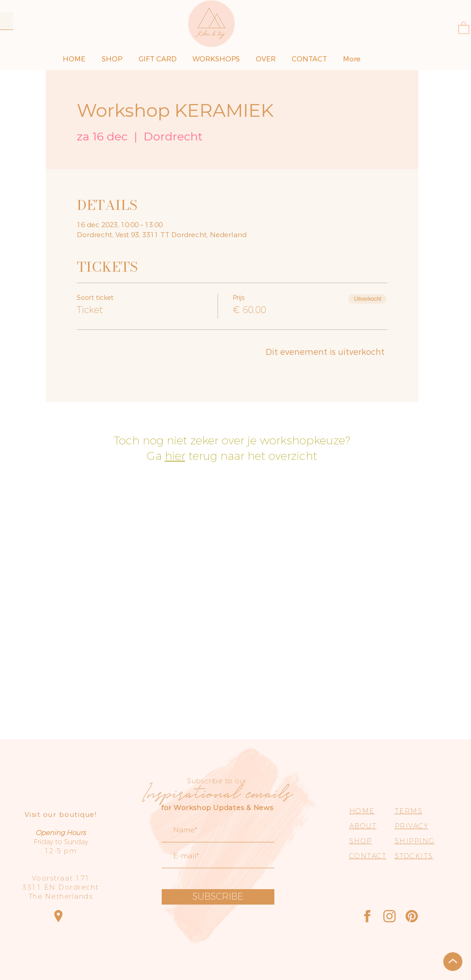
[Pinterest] (412, 916)
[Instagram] (389, 916)
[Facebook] (367, 916)
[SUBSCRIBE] (218, 897)
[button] (464, 27)
